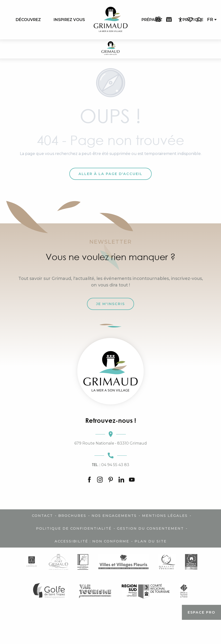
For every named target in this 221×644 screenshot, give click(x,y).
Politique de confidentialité (74, 528)
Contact (42, 516)
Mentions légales (165, 516)
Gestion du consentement (150, 528)
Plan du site (151, 541)
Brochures (72, 516)
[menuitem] (28, 20)
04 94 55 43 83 (111, 465)
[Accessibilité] (180, 20)
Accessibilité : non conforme (92, 541)
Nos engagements (114, 516)
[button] (199, 20)
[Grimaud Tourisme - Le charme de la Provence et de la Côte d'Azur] (110, 49)
